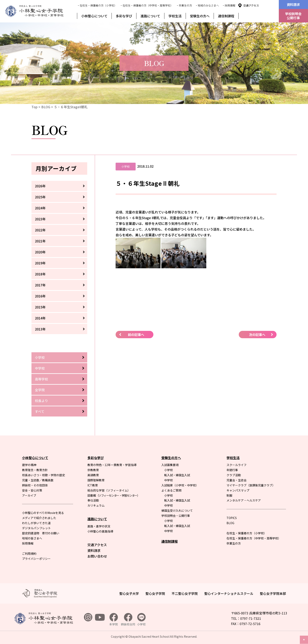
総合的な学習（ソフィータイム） (109, 490)
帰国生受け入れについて (177, 510)
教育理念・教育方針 (35, 470)
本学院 (114, 620)
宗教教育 (93, 470)
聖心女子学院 (155, 593)
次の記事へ (257, 335)
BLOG (46, 107)
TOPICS (232, 518)
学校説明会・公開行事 (176, 516)
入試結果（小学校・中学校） (180, 485)
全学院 (40, 390)
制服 (229, 495)
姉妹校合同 (128, 620)
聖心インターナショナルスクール (229, 593)
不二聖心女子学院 (185, 593)
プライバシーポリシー (36, 559)
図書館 (114, 495)
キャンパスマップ (238, 490)
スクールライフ (237, 465)
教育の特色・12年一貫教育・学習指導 (112, 465)
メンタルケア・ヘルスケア (244, 500)
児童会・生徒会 (237, 480)
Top (35, 107)
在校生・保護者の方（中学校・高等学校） (254, 538)
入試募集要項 (170, 465)
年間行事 (232, 470)
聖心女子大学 (129, 593)
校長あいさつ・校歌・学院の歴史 (44, 475)
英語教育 (93, 475)
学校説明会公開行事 (293, 16)
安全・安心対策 (32, 490)
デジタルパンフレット (36, 528)
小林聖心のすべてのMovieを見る (43, 513)
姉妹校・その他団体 (35, 485)
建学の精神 (29, 465)
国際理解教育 (96, 480)
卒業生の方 (234, 543)
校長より (41, 401)
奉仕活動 (93, 500)
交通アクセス (251, 5)
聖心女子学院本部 (273, 593)
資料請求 (293, 4)
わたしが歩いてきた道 (36, 523)
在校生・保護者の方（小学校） (247, 533)
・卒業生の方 (184, 5)
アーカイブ (29, 495)
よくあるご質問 (171, 490)
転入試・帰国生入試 (177, 475)
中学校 (40, 368)
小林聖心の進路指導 (100, 531)
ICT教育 (93, 485)
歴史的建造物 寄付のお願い (41, 533)
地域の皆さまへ (32, 538)
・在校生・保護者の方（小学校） (97, 5)
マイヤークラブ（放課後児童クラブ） (251, 485)
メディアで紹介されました (39, 518)
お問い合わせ (97, 556)
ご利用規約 (29, 553)
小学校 (40, 357)
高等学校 (41, 379)
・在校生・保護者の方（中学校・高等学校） (146, 5)
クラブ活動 (234, 475)
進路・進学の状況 (99, 526)
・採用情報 (229, 5)
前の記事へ (136, 335)
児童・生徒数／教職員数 (38, 480)
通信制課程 (226, 16)
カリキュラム (96, 505)
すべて (40, 411)
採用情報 (28, 543)
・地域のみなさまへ (207, 5)
